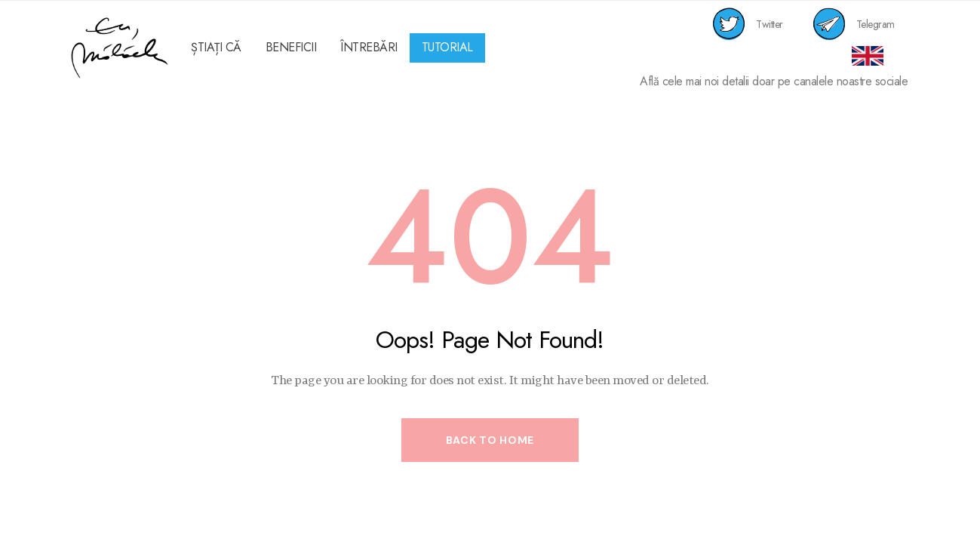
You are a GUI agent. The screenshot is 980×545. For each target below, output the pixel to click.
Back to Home (490, 440)
